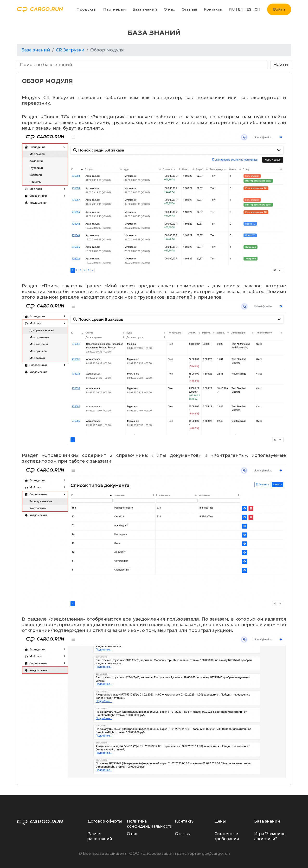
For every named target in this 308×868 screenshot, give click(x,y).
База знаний (145, 9)
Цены (220, 821)
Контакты (213, 9)
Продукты (87, 9)
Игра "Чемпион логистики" (270, 836)
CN (257, 9)
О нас (169, 9)
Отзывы (189, 9)
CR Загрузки (70, 50)
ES (249, 9)
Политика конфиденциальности (150, 824)
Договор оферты (105, 821)
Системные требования (227, 836)
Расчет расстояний (100, 836)
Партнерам (115, 9)
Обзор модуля (107, 50)
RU (232, 9)
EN (241, 9)
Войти (279, 9)
